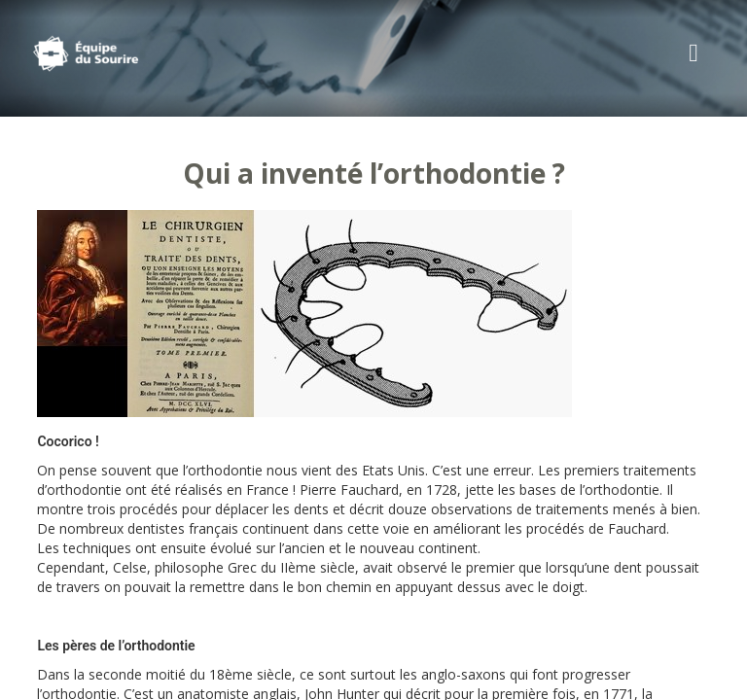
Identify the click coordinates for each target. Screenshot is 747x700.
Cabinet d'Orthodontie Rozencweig (116, 53)
